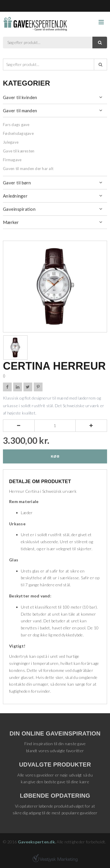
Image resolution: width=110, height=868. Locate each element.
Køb (55, 456)
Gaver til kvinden (20, 97)
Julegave (11, 142)
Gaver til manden (20, 111)
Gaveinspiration (19, 209)
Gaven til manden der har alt (28, 169)
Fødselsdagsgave (18, 133)
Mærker (11, 222)
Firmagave (12, 160)
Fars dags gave (16, 125)
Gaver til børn (17, 183)
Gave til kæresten (19, 151)
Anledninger (15, 196)
